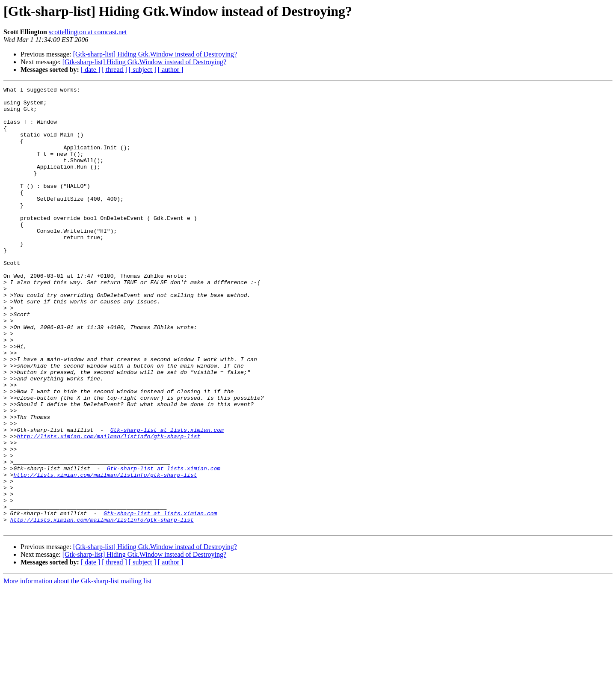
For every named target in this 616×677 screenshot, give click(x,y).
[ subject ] (142, 70)
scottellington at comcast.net (88, 32)
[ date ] (90, 70)
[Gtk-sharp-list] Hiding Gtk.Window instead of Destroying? (155, 54)
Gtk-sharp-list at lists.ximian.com (167, 499)
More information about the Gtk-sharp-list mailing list (78, 670)
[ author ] (171, 70)
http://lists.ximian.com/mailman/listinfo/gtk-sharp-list (108, 507)
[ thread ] (114, 70)
